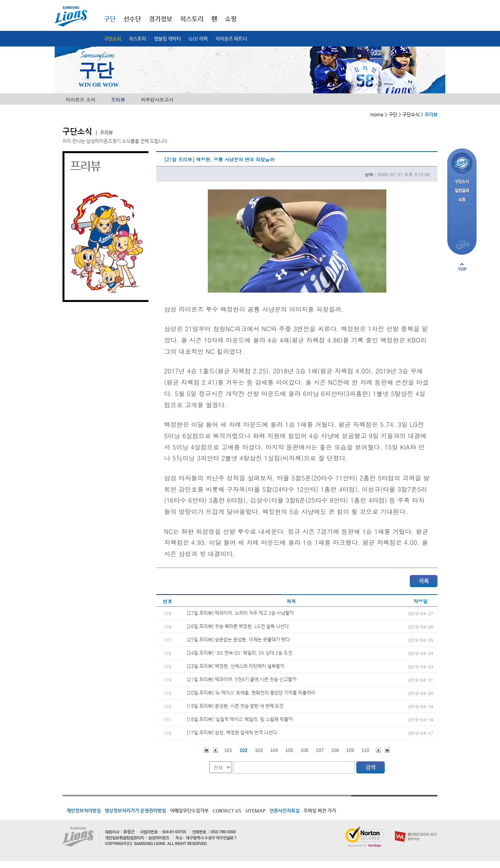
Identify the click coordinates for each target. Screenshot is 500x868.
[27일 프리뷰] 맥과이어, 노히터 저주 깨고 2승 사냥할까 (240, 613)
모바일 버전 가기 (320, 811)
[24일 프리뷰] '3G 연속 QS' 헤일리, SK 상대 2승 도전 (239, 653)
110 (366, 750)
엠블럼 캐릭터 (167, 39)
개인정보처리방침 (84, 811)
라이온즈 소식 (80, 99)
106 (305, 750)
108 (335, 750)
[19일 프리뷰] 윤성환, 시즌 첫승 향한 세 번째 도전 (235, 706)
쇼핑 (231, 19)
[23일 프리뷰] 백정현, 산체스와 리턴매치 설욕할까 (236, 666)
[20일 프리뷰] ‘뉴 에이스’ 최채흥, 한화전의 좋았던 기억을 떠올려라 (251, 693)
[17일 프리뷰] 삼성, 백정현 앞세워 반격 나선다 (232, 732)
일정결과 (462, 191)
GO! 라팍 (198, 39)
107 (320, 750)
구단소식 (112, 39)
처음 (206, 750)
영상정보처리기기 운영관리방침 (135, 811)
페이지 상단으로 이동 (462, 267)
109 (350, 750)
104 (274, 750)
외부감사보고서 (157, 99)
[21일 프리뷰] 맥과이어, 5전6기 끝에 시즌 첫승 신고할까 (242, 679)
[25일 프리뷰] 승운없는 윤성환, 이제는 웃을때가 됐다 (238, 639)
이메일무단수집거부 (189, 811)
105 (289, 750)
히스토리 (137, 39)
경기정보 (161, 19)
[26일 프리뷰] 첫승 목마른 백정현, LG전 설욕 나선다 (238, 626)
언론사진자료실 (285, 811)
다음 (378, 750)
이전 (215, 750)
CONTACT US (227, 811)
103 (259, 750)
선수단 (132, 19)
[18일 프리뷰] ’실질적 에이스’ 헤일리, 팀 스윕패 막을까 (240, 719)
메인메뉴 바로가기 (0, 0)
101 (228, 750)
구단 (110, 19)
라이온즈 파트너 (231, 39)
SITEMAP (255, 811)
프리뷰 (118, 99)
